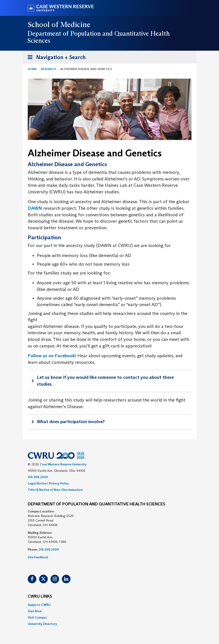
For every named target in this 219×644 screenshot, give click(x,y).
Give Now (35, 611)
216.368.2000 (38, 477)
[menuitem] (110, 605)
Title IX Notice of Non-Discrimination (55, 490)
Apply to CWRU (39, 605)
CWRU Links (40, 597)
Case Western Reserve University (63, 464)
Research (49, 69)
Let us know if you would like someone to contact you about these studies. (105, 381)
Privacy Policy (59, 483)
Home (32, 69)
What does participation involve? (71, 422)
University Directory (42, 624)
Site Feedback (38, 557)
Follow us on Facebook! (52, 356)
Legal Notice (37, 483)
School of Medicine (59, 25)
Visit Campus (37, 617)
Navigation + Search (55, 58)
